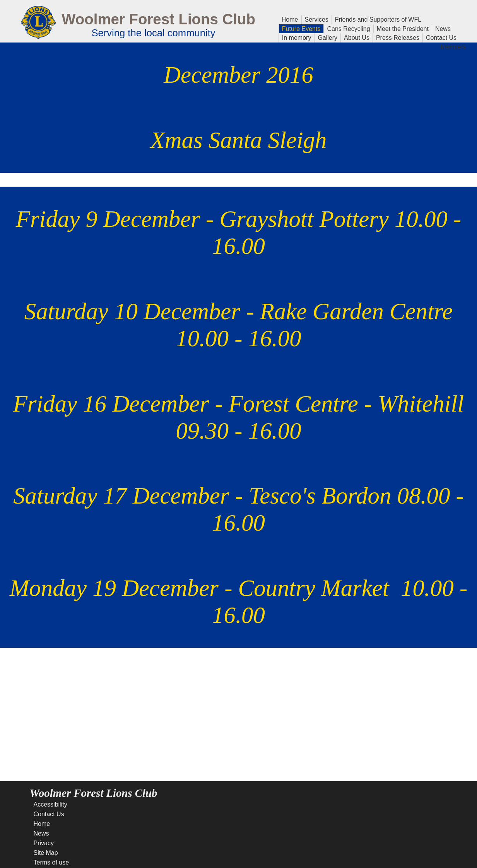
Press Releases (398, 38)
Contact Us (440, 37)
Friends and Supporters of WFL (378, 20)
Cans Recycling (348, 29)
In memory (297, 37)
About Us (355, 37)
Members (453, 46)
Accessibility (50, 804)
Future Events (300, 28)
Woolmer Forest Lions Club (158, 19)
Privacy (44, 843)
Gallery (326, 37)
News (441, 28)
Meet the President (403, 28)
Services (317, 19)
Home (290, 19)
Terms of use (51, 862)
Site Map (46, 853)
